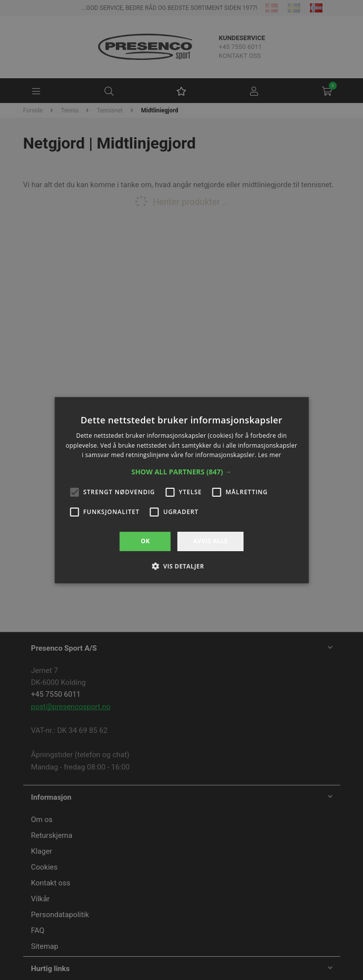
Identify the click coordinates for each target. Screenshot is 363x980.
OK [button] (145, 541)
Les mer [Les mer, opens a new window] (270, 455)
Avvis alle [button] (210, 541)
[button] (181, 472)
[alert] (181, 490)
